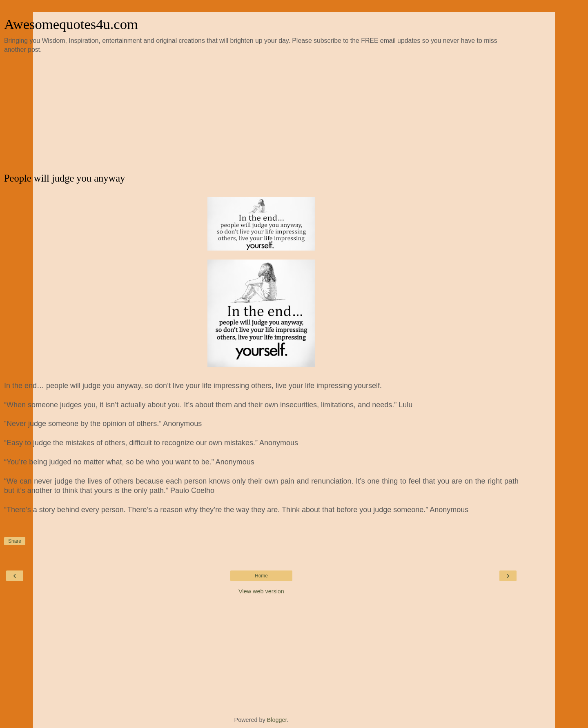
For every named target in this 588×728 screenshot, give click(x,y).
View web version (261, 591)
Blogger (277, 720)
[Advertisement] (261, 113)
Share (15, 541)
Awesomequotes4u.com (71, 24)
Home (261, 576)
